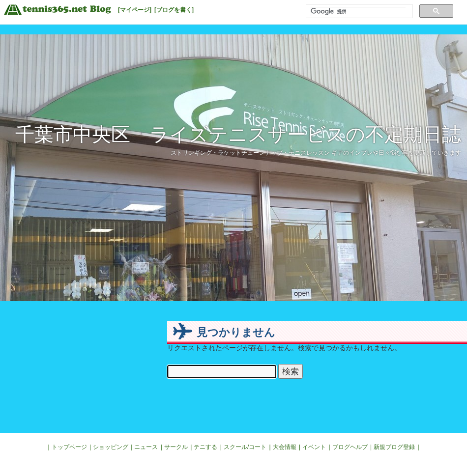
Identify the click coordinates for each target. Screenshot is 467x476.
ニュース (146, 447)
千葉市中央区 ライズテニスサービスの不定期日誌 (238, 134)
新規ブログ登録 (394, 447)
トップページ (69, 447)
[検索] (358, 11)
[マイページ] (135, 10)
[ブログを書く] (174, 10)
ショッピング (111, 447)
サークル (176, 447)
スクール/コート (245, 447)
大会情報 (285, 447)
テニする (205, 447)
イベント (314, 447)
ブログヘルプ (350, 447)
